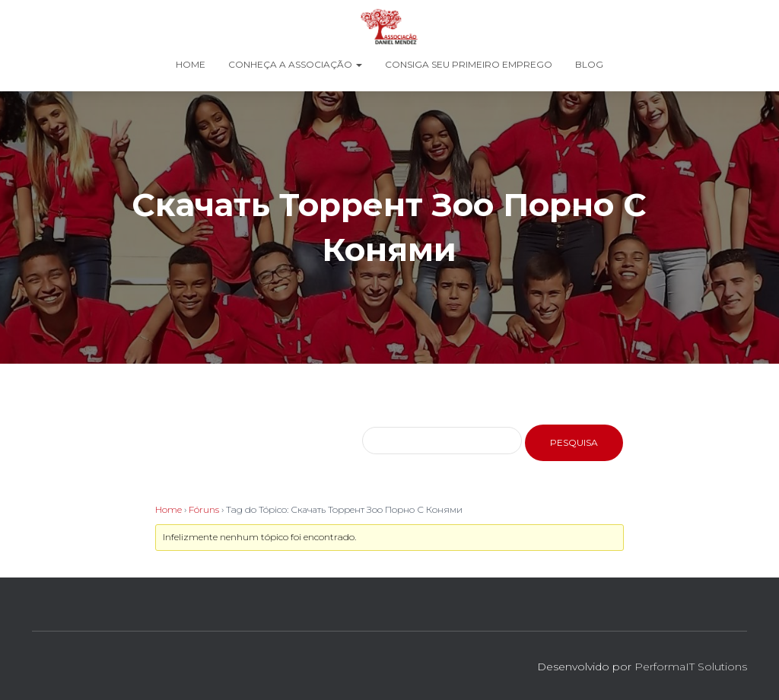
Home (191, 64)
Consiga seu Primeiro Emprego (469, 64)
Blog (589, 64)
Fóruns (204, 509)
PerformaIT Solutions (691, 667)
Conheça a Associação (295, 64)
